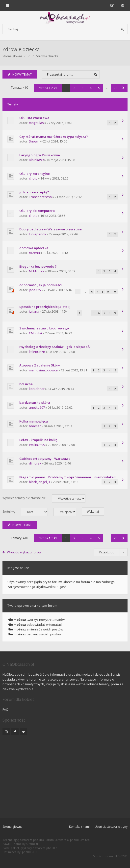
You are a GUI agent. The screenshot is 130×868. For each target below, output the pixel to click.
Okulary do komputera (37, 211)
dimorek (35, 463)
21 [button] (115, 88)
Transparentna (40, 197)
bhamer (35, 426)
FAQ (5, 709)
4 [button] (91, 88)
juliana (34, 311)
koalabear (37, 389)
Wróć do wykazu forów (24, 552)
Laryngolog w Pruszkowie (40, 155)
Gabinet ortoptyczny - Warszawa (45, 459)
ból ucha (26, 384)
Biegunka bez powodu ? (38, 266)
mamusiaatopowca (43, 370)
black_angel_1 (39, 482)
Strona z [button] (48, 88)
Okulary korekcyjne (35, 174)
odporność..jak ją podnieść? (41, 285)
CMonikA (36, 333)
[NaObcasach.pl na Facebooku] (15, 732)
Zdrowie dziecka (21, 49)
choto (33, 178)
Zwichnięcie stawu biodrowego (44, 328)
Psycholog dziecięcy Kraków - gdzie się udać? (55, 347)
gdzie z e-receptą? (34, 192)
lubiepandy (38, 234)
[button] (123, 88)
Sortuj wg (25, 512)
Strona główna (13, 827)
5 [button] (99, 88)
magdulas (36, 123)
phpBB (38, 840)
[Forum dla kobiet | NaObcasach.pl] (28, 18)
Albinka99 (36, 160)
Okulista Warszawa (34, 118)
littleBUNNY (37, 352)
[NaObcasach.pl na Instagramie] (6, 732)
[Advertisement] (65, 774)
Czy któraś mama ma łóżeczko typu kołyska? (54, 137)
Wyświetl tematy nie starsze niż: (44, 498)
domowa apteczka (34, 248)
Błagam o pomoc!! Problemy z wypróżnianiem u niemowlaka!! (67, 477)
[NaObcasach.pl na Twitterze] (24, 732)
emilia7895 (37, 445)
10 (114, 292)
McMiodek (37, 271)
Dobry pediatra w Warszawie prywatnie (51, 229)
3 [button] (83, 88)
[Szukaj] (122, 29)
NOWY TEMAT (20, 74)
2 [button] (74, 88)
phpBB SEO (29, 852)
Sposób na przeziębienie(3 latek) (45, 307)
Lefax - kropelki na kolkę (38, 440)
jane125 (35, 290)
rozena (34, 253)
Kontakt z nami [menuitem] (79, 827)
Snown (34, 141)
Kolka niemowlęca (34, 421)
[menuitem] (122, 5)
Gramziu (32, 844)
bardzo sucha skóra (35, 403)
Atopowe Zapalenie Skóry (40, 365)
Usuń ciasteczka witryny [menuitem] (111, 827)
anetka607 (37, 407)
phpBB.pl (52, 848)
